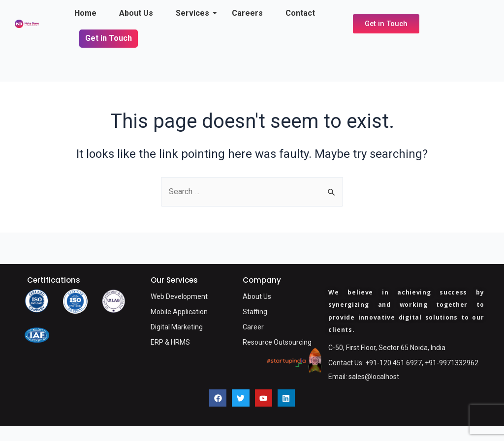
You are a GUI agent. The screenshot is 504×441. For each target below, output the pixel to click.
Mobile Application (179, 312)
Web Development (179, 296)
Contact (300, 13)
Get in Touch (109, 38)
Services (195, 13)
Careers (247, 13)
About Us (136, 13)
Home (85, 13)
